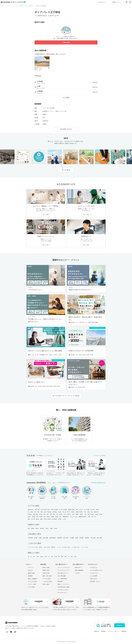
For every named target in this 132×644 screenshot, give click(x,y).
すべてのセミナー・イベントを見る (66, 396)
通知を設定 (66, 42)
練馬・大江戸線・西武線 (33, 519)
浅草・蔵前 (52, 514)
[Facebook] (11, 632)
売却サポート (78, 568)
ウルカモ (77, 573)
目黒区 (37, 528)
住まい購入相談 (62, 576)
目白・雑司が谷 (67, 514)
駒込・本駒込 (47, 517)
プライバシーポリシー (114, 631)
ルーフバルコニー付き (33, 547)
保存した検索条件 (32, 579)
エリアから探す (47, 579)
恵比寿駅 (82, 538)
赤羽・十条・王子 (92, 517)
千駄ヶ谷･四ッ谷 (66, 512)
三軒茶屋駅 (30, 538)
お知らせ (30, 570)
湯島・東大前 (91, 514)
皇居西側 (54, 512)
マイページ (31, 568)
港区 (29, 528)
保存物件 (30, 576)
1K (31, 557)
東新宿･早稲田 (79, 512)
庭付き (41, 547)
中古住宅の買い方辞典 (63, 587)
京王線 (41, 514)
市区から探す (46, 573)
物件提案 (60, 581)
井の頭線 (93, 510)
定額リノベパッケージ (63, 584)
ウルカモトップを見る (100, 456)
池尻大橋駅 (46, 538)
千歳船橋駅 (59, 538)
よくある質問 (94, 576)
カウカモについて (102, 2)
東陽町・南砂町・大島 (56, 517)
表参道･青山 (31, 510)
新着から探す (46, 570)
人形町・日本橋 (99, 514)
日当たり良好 (47, 547)
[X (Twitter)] (7, 632)
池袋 (73, 514)
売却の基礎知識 (79, 570)
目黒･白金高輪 (55, 510)
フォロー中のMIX (32, 581)
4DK (72, 557)
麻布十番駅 (99, 538)
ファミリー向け (85, 547)
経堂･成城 (35, 514)
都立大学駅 (66, 538)
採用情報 (124, 631)
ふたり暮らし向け (76, 547)
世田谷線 (30, 514)
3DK (62, 557)
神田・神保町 (39, 517)
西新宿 (73, 512)
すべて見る (66, 170)
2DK (52, 557)
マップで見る (66, 98)
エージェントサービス (63, 568)
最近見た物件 (31, 573)
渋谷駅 (40, 538)
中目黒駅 (72, 538)
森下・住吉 (46, 514)
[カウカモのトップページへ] (13, 2)
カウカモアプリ (94, 573)
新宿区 (33, 528)
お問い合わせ (94, 579)
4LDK (75, 557)
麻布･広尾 (37, 510)
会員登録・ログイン (95, 581)
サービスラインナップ (63, 570)
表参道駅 (87, 538)
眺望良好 (53, 547)
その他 (64, 519)
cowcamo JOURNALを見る (98, 483)
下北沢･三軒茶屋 (63, 510)
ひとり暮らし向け (66, 547)
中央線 (59, 512)
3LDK (65, 557)
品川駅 (36, 538)
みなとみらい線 (74, 517)
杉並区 (56, 528)
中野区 (51, 528)
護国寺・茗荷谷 (79, 514)
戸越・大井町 (87, 512)
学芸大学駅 (93, 538)
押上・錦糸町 (59, 514)
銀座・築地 (37, 512)
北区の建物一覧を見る (66, 129)
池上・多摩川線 (95, 512)
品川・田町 (30, 512)
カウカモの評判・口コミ (96, 570)
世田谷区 (42, 528)
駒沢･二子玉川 (79, 510)
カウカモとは (94, 568)
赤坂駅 (77, 538)
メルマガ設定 (31, 587)
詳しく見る (46, 215)
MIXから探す (46, 584)
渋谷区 (47, 528)
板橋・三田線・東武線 (45, 519)
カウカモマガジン (62, 593)
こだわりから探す (47, 581)
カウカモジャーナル (63, 590)
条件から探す (46, 568)
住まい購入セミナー (63, 573)
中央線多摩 (54, 519)
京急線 (60, 519)
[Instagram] (15, 632)
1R (28, 557)
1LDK (38, 557)
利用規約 (103, 631)
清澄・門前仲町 (48, 512)
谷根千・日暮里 (31, 517)
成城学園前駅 (52, 538)
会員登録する (120, 625)
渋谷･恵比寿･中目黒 (45, 510)
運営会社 (97, 631)
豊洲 (42, 512)
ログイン (116, 2)
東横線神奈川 (66, 517)
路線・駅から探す (47, 576)
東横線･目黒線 (71, 510)
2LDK (56, 557)
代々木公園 (87, 510)
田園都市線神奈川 (83, 517)
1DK (34, 557)
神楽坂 (97, 510)
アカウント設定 (32, 584)
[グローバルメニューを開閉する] (130, 2)
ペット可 (59, 547)
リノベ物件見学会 (62, 579)
